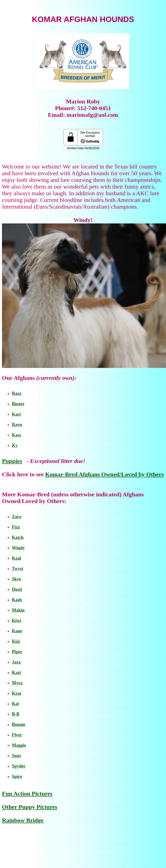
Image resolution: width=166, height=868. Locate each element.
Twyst (18, 569)
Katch (18, 537)
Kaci (16, 414)
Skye (16, 579)
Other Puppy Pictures (30, 807)
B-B (16, 714)
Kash (17, 600)
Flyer (17, 735)
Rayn (17, 425)
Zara (17, 517)
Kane (17, 631)
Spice (17, 776)
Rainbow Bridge (23, 820)
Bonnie (19, 724)
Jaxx (16, 662)
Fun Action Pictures (27, 794)
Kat (15, 704)
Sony (17, 756)
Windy (18, 548)
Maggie (19, 745)
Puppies (12, 461)
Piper (17, 652)
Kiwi (16, 621)
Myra (17, 683)
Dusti (17, 589)
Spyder (19, 766)
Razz (17, 393)
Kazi (16, 673)
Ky (15, 445)
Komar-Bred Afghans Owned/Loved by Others (104, 474)
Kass (16, 435)
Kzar (17, 693)
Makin (18, 610)
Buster (18, 404)
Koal (16, 558)
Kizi (16, 641)
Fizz (16, 527)
